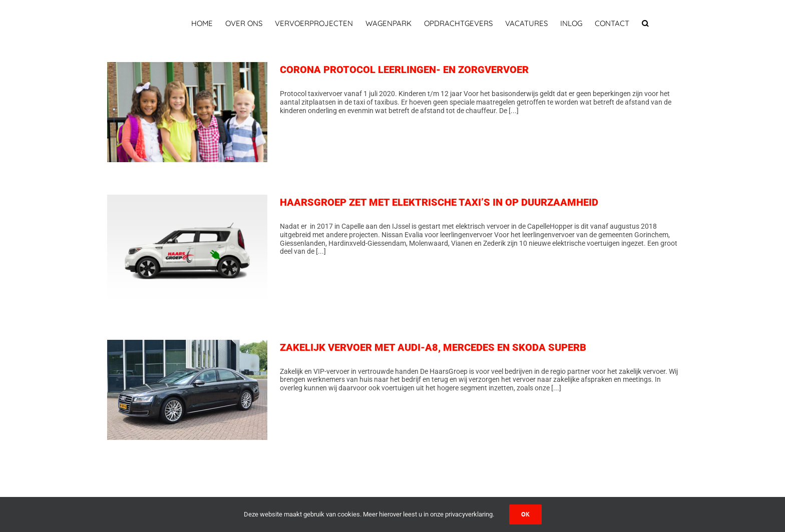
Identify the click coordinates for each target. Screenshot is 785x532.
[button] (645, 23)
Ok (525, 514)
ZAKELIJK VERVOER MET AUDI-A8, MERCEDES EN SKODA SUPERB (433, 347)
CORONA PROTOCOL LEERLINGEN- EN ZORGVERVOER (404, 70)
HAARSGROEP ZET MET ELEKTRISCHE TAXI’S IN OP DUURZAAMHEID (439, 202)
